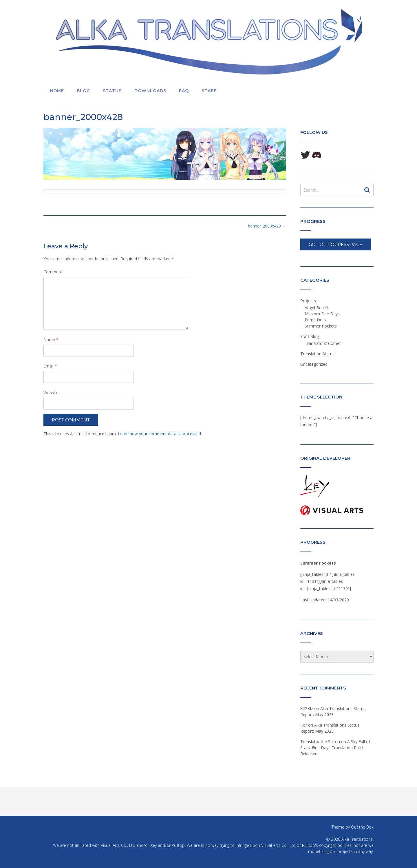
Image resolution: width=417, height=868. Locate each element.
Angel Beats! (316, 308)
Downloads (150, 91)
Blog (83, 91)
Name (51, 340)
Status (112, 91)
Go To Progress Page (335, 244)
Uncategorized (314, 364)
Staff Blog (310, 336)
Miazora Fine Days (322, 314)
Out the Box (362, 827)
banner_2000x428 (267, 226)
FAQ (184, 91)
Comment (53, 272)
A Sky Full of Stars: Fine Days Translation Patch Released (335, 748)
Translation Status (317, 354)
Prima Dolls (316, 320)
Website (51, 393)
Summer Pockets (321, 326)
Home (57, 91)
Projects (308, 301)
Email (50, 366)
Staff (209, 91)
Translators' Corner (323, 343)
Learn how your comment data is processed (159, 434)
